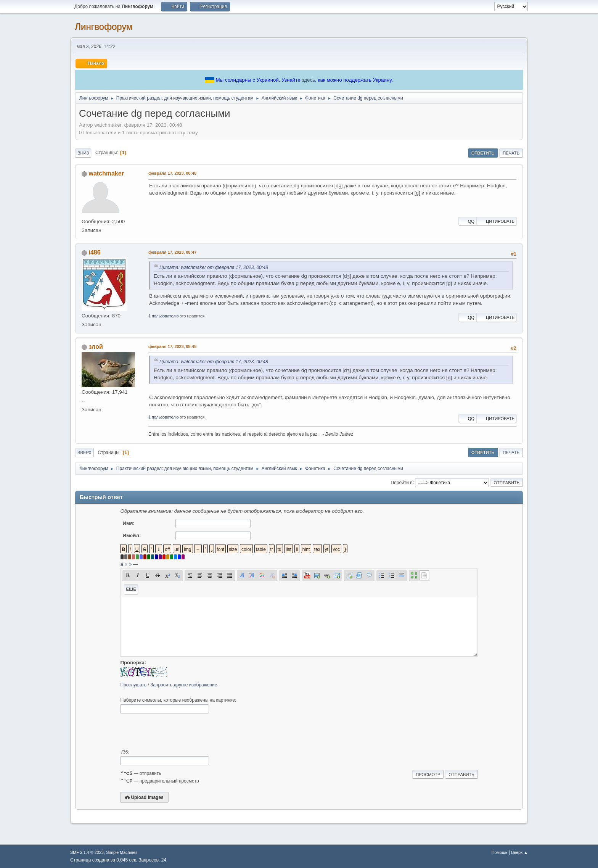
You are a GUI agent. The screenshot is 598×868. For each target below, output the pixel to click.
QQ (467, 221)
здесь (308, 80)
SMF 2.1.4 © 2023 (87, 852)
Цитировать (496, 221)
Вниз (83, 153)
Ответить (483, 153)
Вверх (84, 453)
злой (96, 347)
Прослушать (133, 685)
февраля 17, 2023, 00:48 (172, 173)
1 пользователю (164, 316)
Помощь (500, 852)
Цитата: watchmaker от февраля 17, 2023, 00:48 (214, 267)
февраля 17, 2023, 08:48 (172, 346)
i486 (94, 252)
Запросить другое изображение (184, 685)
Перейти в (401, 482)
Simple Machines (122, 852)
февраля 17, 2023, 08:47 (172, 252)
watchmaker (106, 173)
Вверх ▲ (519, 852)
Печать (511, 153)
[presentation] (178, 731)
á (121, 564)
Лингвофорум (104, 27)
